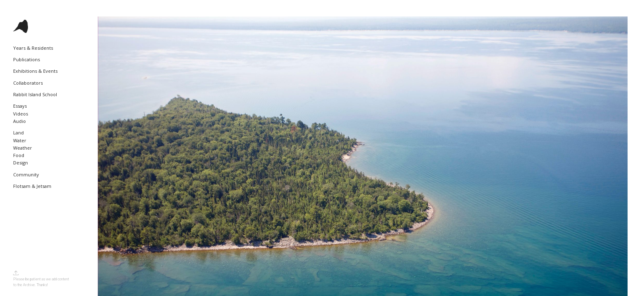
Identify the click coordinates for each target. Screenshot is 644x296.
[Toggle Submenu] (72, 48)
